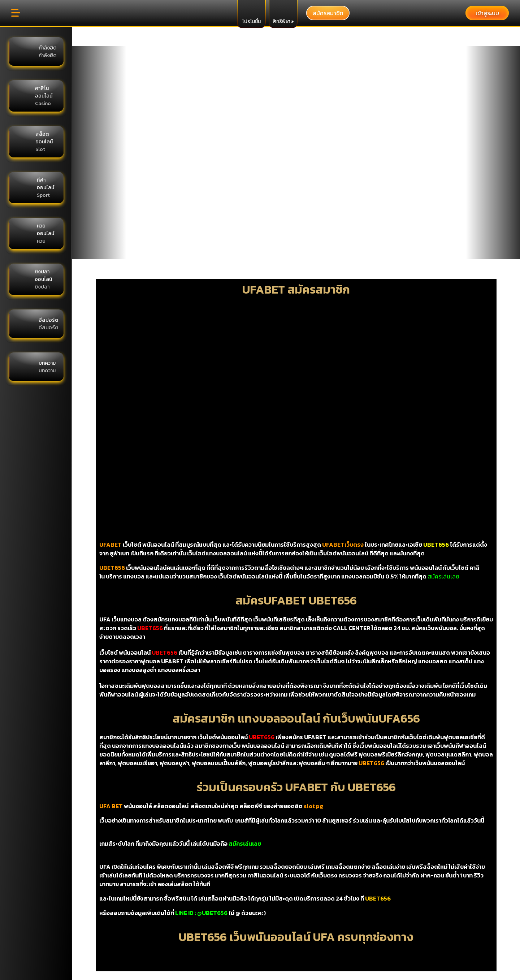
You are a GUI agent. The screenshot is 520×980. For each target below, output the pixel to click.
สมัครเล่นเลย (443, 576)
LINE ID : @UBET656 (201, 913)
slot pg (313, 806)
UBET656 (378, 898)
